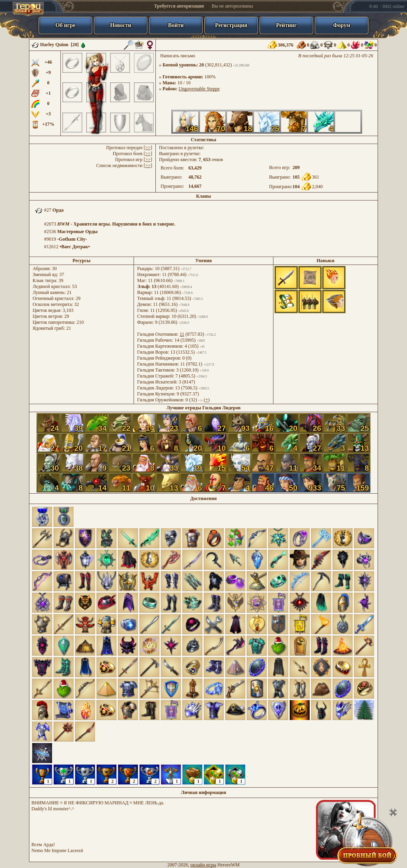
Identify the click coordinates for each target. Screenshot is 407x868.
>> (148, 148)
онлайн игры (203, 865)
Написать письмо (178, 56)
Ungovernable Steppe (199, 89)
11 (182, 334)
